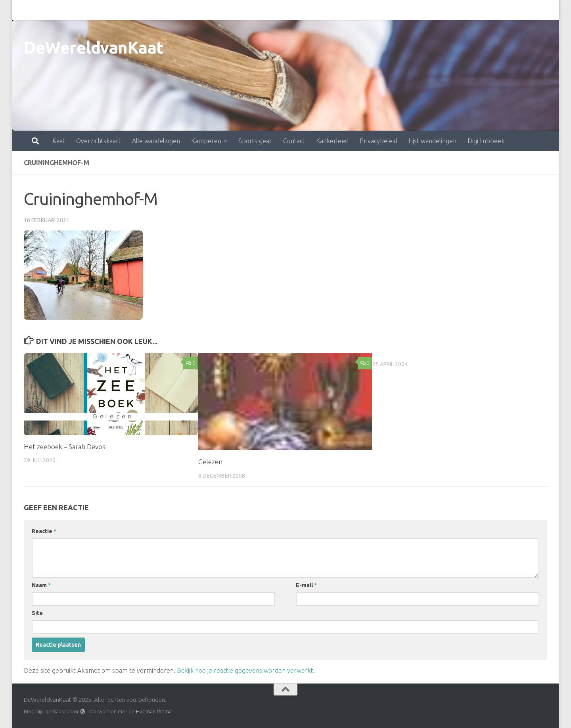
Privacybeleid (344, 10)
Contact (259, 10)
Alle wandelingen (121, 10)
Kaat (24, 10)
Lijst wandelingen (398, 10)
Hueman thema (154, 711)
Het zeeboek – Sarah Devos (65, 447)
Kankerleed (297, 10)
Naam (41, 585)
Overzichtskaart (64, 10)
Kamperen (171, 10)
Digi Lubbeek (451, 10)
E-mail (306, 585)
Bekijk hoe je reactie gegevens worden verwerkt (245, 670)
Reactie (44, 531)
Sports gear (220, 10)
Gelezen (210, 462)
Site (37, 613)
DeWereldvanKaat (94, 47)
